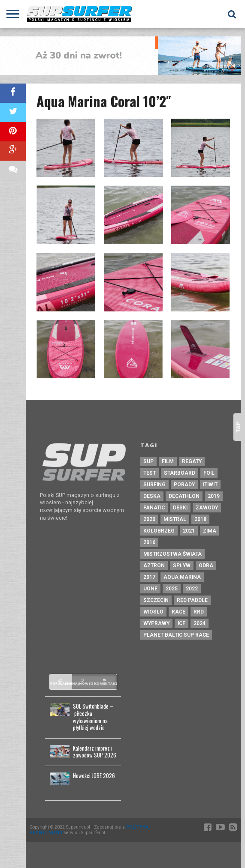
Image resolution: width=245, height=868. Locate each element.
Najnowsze (83, 682)
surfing (154, 485)
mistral (175, 519)
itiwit (210, 485)
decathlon (184, 496)
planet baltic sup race (176, 635)
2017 (149, 577)
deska (152, 496)
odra (206, 566)
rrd (199, 612)
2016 (149, 542)
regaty (192, 461)
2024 (200, 623)
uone (150, 589)
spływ (182, 566)
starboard (180, 473)
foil (209, 473)
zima (210, 531)
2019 (214, 496)
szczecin (156, 600)
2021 (189, 531)
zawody (207, 508)
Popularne (61, 682)
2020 (149, 519)
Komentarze (106, 682)
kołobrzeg (159, 531)
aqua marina (182, 577)
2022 (192, 589)
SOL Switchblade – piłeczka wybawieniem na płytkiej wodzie (93, 717)
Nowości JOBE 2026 (94, 776)
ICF (181, 623)
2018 (200, 519)
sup (148, 461)
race (178, 612)
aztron (154, 566)
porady (184, 485)
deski (180, 508)
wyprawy (156, 623)
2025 (172, 589)
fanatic (154, 508)
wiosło (153, 612)
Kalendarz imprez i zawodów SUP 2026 (95, 752)
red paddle (192, 600)
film (168, 461)
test (150, 473)
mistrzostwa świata (172, 554)
